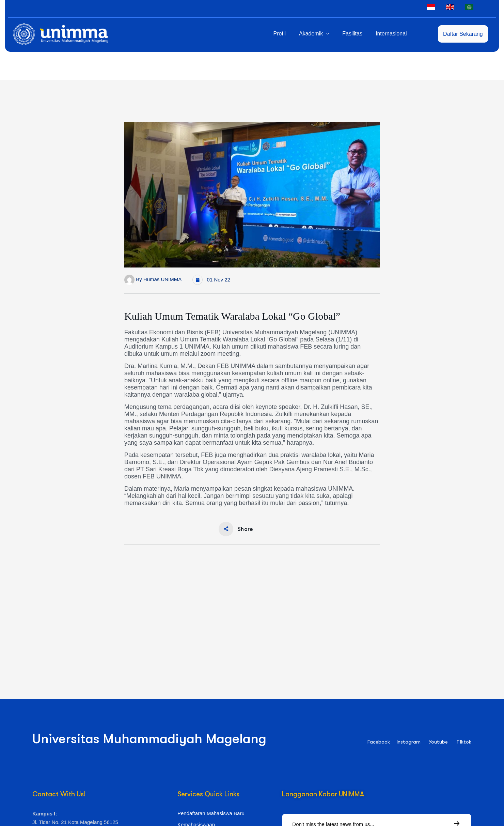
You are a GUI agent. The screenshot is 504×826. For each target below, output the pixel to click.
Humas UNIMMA (163, 279)
